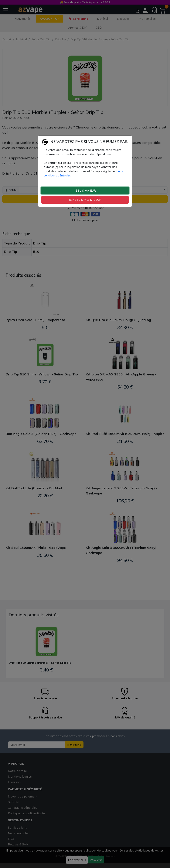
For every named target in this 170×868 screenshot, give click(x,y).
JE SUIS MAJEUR (85, 191)
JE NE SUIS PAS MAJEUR (85, 200)
